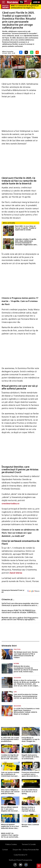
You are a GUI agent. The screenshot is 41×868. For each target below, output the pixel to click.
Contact (5, 850)
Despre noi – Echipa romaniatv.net (26, 850)
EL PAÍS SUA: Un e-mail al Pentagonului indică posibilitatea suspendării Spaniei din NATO (10, 739)
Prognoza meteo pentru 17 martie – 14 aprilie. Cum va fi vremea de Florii (20, 301)
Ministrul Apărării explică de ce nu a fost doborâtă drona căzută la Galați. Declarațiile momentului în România (10, 826)
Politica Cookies (11, 844)
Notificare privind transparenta (20, 860)
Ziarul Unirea (16, 573)
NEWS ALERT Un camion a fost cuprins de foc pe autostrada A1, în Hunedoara (10, 835)
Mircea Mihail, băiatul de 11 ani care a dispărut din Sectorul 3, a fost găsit (10, 809)
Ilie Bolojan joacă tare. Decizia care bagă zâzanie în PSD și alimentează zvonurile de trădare (26, 655)
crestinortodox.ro (10, 503)
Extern (16, 664)
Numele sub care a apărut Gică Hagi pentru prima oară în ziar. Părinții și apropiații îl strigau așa (20, 619)
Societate (17, 678)
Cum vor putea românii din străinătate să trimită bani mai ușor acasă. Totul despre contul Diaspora (10, 774)
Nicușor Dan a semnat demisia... (30, 826)
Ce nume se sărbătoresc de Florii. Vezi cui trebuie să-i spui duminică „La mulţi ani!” (20, 533)
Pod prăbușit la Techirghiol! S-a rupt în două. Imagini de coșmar (31, 739)
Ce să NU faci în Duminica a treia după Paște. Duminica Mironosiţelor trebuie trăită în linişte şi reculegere (27, 711)
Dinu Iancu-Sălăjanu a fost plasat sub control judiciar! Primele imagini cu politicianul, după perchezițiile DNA (10, 792)
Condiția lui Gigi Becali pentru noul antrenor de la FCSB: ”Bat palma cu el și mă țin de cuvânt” (10, 757)
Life (15, 692)
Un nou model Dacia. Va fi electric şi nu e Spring (30, 792)
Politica (17, 649)
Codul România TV (20, 855)
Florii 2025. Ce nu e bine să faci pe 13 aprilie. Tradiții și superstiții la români (26, 228)
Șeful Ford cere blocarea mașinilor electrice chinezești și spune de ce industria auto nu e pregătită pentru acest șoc (20, 604)
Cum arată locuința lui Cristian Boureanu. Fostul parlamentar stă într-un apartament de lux (26, 696)
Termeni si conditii (29, 844)
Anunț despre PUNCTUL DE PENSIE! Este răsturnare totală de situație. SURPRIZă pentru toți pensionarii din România (19, 611)
